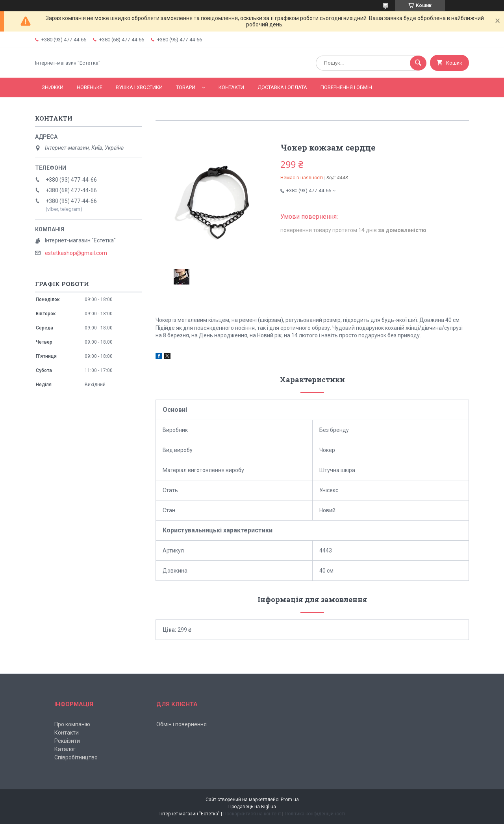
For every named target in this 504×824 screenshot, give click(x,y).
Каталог (65, 749)
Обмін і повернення (182, 724)
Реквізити (67, 741)
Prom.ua (290, 800)
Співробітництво (76, 757)
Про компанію (72, 724)
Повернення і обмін (346, 87)
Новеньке (90, 87)
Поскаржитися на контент (252, 814)
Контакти (231, 87)
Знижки (53, 87)
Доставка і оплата (282, 87)
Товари (186, 87)
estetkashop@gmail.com (76, 253)
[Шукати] (418, 63)
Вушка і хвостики (139, 87)
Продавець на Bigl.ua (252, 807)
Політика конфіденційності (315, 814)
